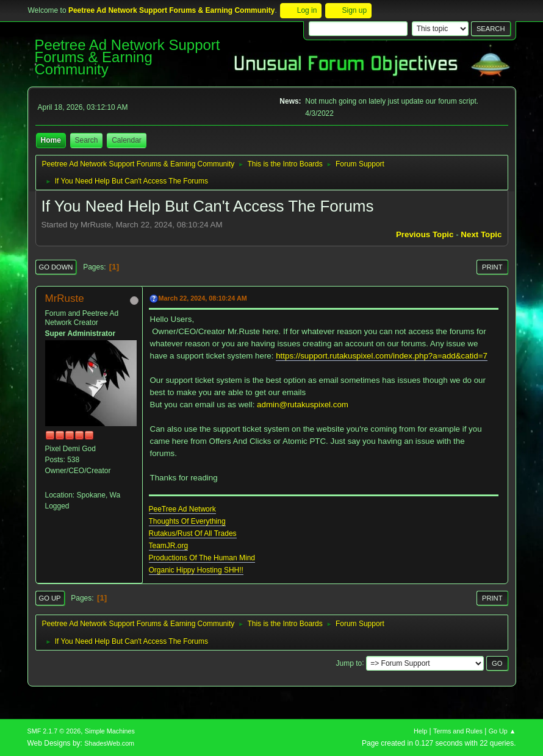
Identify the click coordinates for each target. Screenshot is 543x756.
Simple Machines (110, 731)
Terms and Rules (458, 731)
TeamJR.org (169, 546)
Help (420, 731)
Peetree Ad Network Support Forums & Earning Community (128, 57)
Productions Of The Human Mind (202, 558)
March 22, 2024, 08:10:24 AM (203, 298)
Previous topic (425, 234)
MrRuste (65, 298)
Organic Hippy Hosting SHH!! (196, 570)
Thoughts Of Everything (187, 521)
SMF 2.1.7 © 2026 (54, 731)
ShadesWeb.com (109, 743)
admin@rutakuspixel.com (303, 405)
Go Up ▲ (502, 731)
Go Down (56, 267)
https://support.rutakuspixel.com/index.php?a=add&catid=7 (382, 356)
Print (492, 267)
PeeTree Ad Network (182, 509)
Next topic (481, 234)
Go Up (50, 598)
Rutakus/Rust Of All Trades (193, 533)
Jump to (349, 663)
